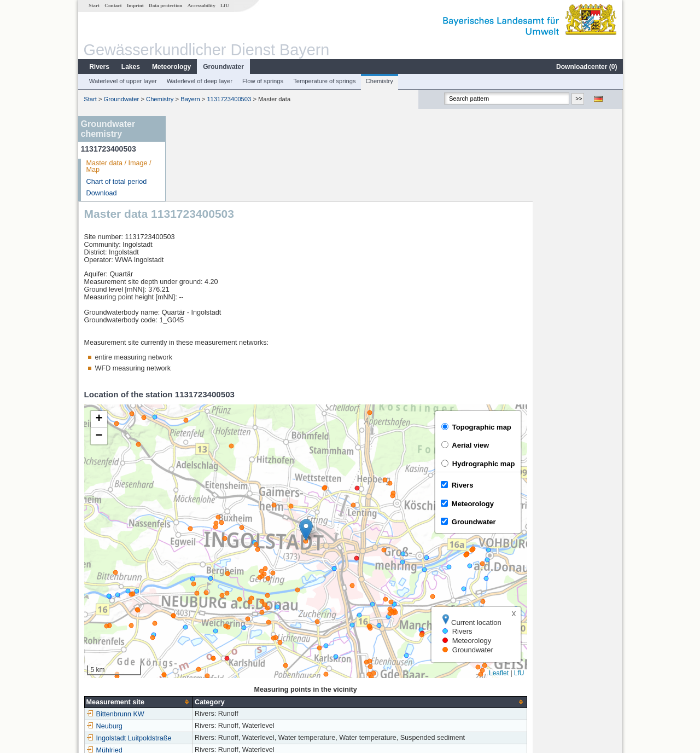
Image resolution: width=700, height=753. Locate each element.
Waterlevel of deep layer (199, 81)
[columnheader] (228, 616)
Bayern (189, 99)
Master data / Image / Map (118, 167)
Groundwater (223, 67)
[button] (396, 444)
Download (101, 193)
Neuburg (194, 640)
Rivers (99, 67)
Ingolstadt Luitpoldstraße (219, 652)
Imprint (135, 5)
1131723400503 (228, 99)
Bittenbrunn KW (205, 628)
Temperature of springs (324, 81)
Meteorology (171, 67)
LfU (224, 5)
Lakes (130, 67)
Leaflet (588, 588)
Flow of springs (262, 81)
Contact (112, 5)
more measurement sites (226, 676)
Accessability (201, 5)
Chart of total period (116, 182)
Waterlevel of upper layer (122, 81)
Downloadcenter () (586, 67)
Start (94, 5)
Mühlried (194, 664)
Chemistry (379, 81)
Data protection (165, 5)
